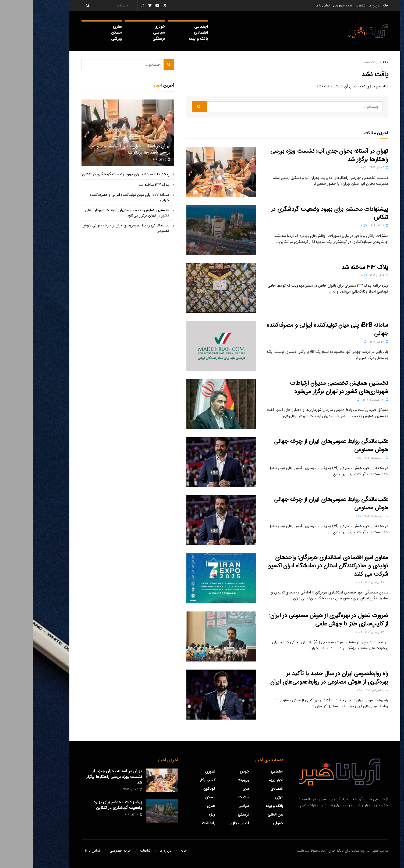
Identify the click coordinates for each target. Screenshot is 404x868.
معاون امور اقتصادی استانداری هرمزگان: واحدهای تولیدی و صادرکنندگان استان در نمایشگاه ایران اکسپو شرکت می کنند (295, 566)
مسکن (84, 33)
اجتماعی (168, 27)
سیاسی (126, 33)
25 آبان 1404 (346, 168)
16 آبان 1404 (346, 275)
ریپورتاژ (211, 780)
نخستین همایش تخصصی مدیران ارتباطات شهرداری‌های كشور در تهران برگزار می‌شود (306, 387)
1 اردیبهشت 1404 (343, 458)
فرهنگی (126, 39)
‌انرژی (246, 797)
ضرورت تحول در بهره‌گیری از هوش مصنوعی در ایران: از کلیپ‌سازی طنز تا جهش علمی (296, 620)
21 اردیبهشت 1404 (343, 400)
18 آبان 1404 (346, 226)
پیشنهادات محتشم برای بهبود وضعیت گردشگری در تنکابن (297, 213)
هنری (85, 27)
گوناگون (176, 789)
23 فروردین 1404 (344, 632)
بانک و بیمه (165, 39)
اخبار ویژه (243, 780)
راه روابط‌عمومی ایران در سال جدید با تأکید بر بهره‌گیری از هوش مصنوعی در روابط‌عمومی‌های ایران (296, 678)
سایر (213, 789)
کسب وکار (175, 780)
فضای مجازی (206, 823)
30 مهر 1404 (346, 342)
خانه (352, 6)
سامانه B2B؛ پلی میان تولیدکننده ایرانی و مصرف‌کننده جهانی (295, 329)
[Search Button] (53, 6)
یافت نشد (338, 62)
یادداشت (176, 823)
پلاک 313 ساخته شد (332, 267)
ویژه (179, 814)
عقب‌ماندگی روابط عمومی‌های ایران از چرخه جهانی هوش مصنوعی (298, 445)
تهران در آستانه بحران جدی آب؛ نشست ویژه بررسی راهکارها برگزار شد (296, 155)
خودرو (127, 27)
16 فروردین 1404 (344, 690)
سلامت (211, 797)
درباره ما (341, 6)
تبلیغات (328, 6)
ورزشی (84, 39)
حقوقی (245, 823)
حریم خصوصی (310, 6)
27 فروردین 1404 (344, 582)
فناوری (177, 771)
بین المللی (243, 814)
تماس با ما (290, 6)
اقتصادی (168, 33)
